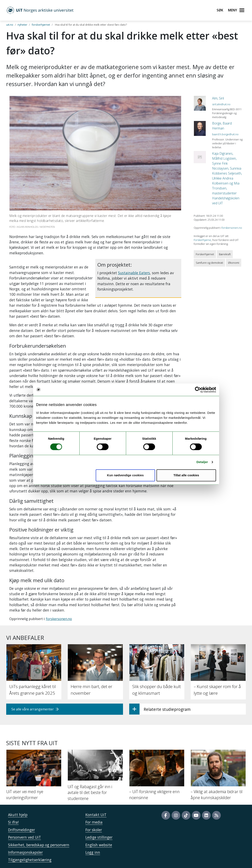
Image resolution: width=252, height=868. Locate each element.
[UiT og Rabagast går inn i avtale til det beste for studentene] (95, 777)
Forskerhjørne (202, 240)
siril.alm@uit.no (221, 104)
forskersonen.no (59, 619)
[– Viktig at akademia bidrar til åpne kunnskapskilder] (218, 777)
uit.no (10, 25)
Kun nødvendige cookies (125, 475)
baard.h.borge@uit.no (225, 134)
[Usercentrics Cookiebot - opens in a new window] (198, 390)
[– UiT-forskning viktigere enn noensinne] (157, 777)
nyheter (22, 25)
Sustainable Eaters (134, 273)
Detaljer (202, 462)
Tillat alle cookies (186, 475)
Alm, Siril (218, 98)
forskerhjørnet (41, 25)
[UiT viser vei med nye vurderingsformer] (34, 777)
